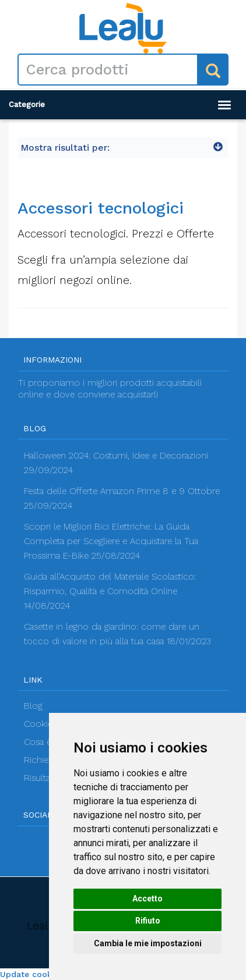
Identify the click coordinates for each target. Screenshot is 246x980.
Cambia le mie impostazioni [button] (148, 943)
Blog (33, 706)
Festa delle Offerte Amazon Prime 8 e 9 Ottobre (122, 491)
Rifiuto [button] (148, 921)
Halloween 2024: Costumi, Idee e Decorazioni (116, 456)
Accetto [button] (147, 899)
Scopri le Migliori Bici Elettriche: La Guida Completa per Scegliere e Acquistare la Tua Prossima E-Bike (111, 541)
